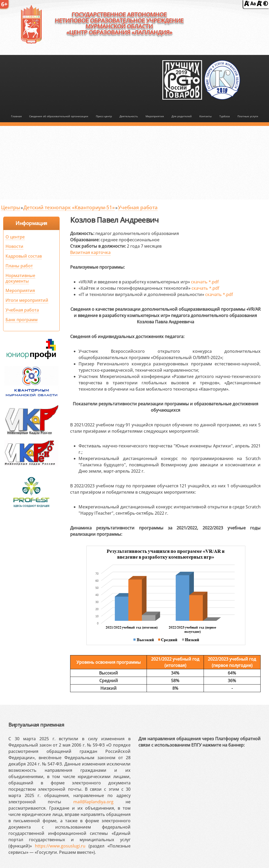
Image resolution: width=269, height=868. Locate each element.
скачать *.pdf (205, 282)
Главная (16, 116)
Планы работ (19, 266)
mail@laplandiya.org (93, 802)
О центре (15, 237)
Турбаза (225, 116)
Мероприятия (155, 116)
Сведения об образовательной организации (59, 116)
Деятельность (129, 116)
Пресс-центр (104, 116)
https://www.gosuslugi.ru (60, 846)
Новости (14, 246)
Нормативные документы (20, 278)
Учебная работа (138, 207)
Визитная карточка (90, 252)
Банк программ (22, 320)
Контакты (206, 116)
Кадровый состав (24, 256)
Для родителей (182, 116)
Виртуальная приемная (36, 725)
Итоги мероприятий (27, 300)
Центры (11, 207)
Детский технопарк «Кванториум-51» (69, 207)
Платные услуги (248, 116)
